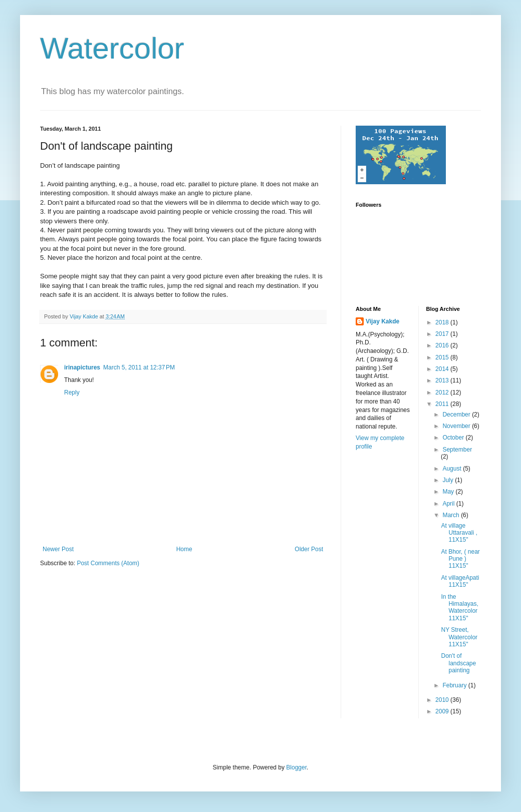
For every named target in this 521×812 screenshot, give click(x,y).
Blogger (296, 767)
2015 (443, 357)
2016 (443, 345)
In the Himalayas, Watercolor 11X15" (459, 607)
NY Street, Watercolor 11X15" (459, 637)
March (452, 515)
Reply (72, 392)
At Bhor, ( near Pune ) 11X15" (460, 559)
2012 (443, 392)
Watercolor (112, 48)
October (454, 438)
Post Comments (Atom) (108, 563)
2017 (443, 334)
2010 (443, 700)
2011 (443, 404)
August (453, 469)
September (457, 450)
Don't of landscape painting (458, 663)
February (455, 685)
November (457, 426)
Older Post (309, 549)
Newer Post (58, 549)
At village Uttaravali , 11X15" (459, 533)
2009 (443, 711)
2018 (443, 322)
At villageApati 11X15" (460, 581)
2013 (443, 380)
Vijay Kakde (382, 321)
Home (184, 549)
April (449, 504)
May (449, 492)
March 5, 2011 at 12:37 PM (139, 367)
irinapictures (82, 367)
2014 (443, 369)
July (449, 480)
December (457, 415)
